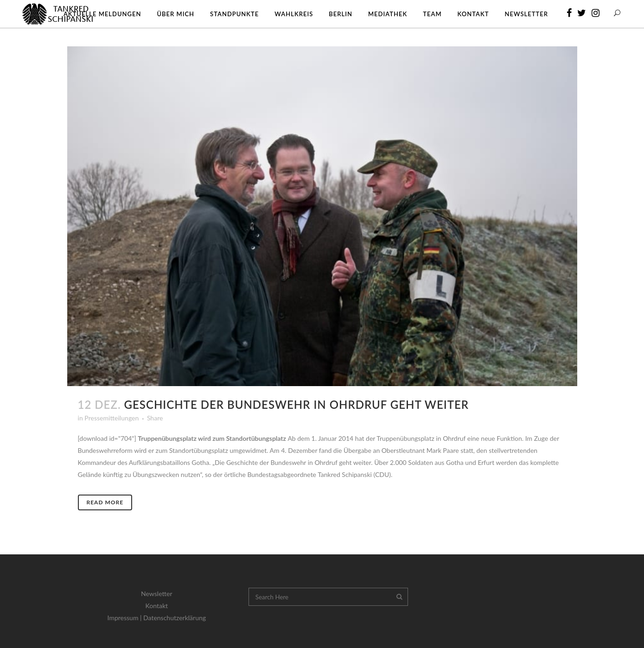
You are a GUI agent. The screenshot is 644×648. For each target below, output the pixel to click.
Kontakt (157, 606)
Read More (105, 502)
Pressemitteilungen (112, 418)
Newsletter (156, 594)
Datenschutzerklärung (175, 618)
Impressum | (126, 618)
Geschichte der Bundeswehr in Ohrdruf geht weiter (296, 404)
